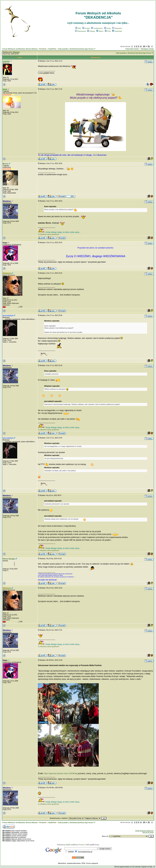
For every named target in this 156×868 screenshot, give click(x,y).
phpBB (68, 845)
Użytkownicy (97, 28)
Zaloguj (91, 31)
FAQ (78, 28)
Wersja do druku (148, 832)
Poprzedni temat (132, 49)
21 (149, 46)
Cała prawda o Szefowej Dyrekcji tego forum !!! (77, 49)
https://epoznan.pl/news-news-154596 (59, 773)
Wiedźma (7, 201)
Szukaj (86, 28)
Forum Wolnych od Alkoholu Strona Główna (20, 49)
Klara (5, 243)
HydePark (52, 49)
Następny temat (147, 49)
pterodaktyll (8, 316)
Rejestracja (80, 31)
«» (141, 46)
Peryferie (43, 49)
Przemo (81, 845)
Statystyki (117, 28)
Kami (5, 89)
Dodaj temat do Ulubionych (144, 831)
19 (144, 46)
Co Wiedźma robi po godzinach (48, 234)
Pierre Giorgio (9, 559)
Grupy (107, 28)
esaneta (6, 61)
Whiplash (7, 273)
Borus (5, 164)
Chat (108, 31)
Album (100, 31)
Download (117, 31)
